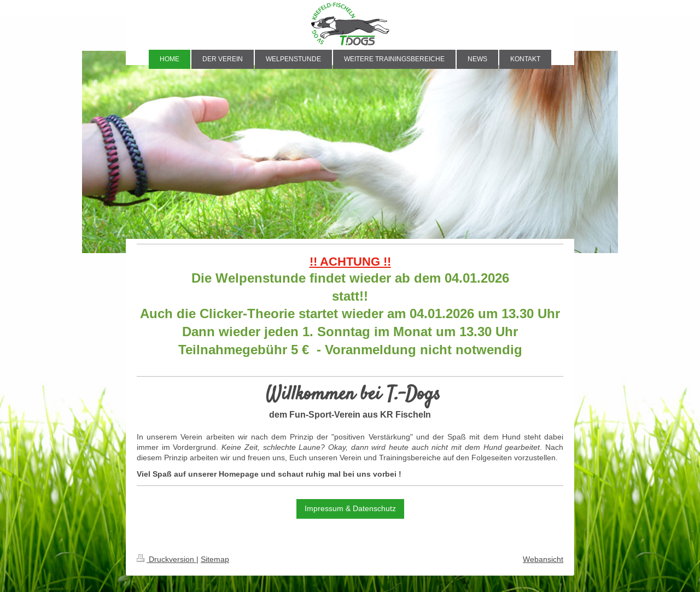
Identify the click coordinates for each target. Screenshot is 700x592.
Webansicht (543, 559)
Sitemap (215, 559)
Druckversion (167, 559)
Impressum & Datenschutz (350, 508)
